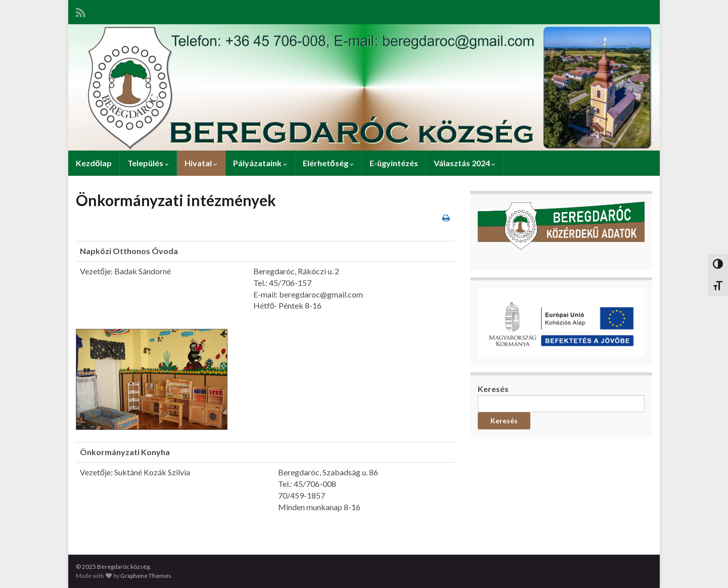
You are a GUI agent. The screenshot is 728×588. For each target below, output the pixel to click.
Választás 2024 (465, 163)
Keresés (493, 389)
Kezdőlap (94, 163)
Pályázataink (260, 163)
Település (148, 163)
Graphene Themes (146, 576)
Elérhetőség (328, 163)
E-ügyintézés (394, 163)
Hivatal (201, 163)
